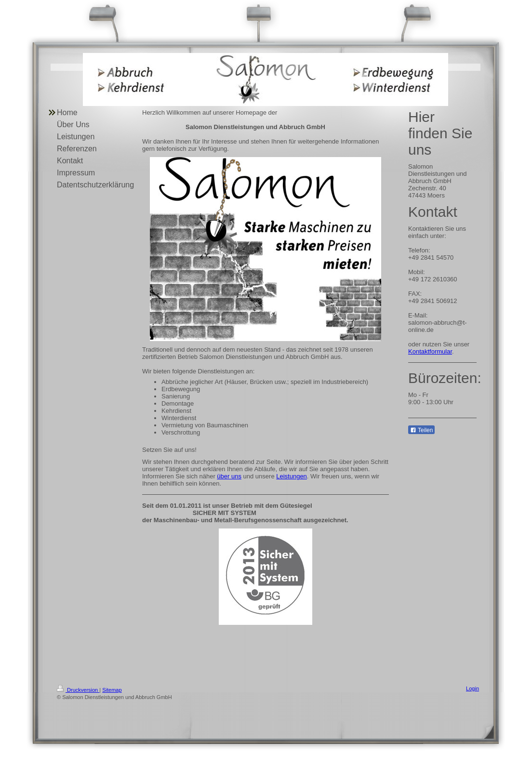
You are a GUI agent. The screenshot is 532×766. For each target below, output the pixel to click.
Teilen (421, 430)
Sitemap (112, 690)
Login (472, 688)
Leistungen (292, 476)
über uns (229, 476)
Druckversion (78, 690)
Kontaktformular (430, 351)
